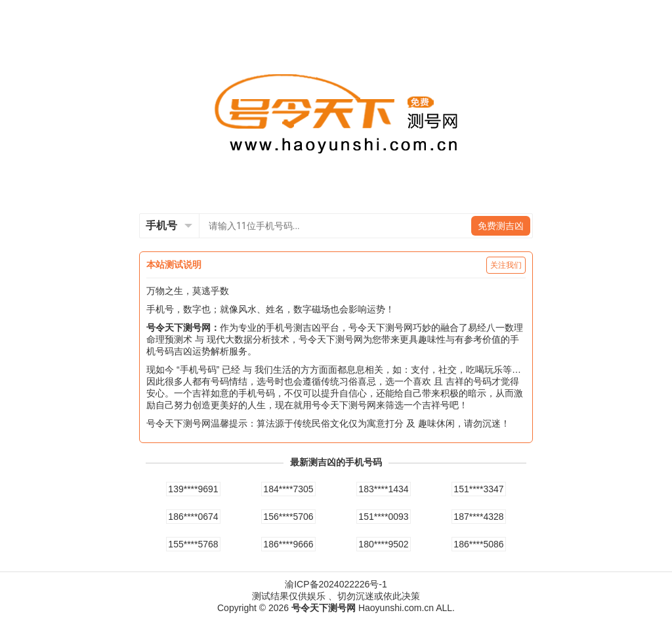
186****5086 (478, 544)
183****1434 (383, 489)
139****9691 (193, 489)
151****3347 (478, 489)
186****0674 (193, 517)
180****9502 (383, 544)
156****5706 (288, 517)
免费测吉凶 (501, 226)
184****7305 (288, 489)
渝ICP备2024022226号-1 (336, 584)
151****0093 (383, 517)
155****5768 (193, 544)
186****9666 (288, 544)
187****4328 (478, 517)
